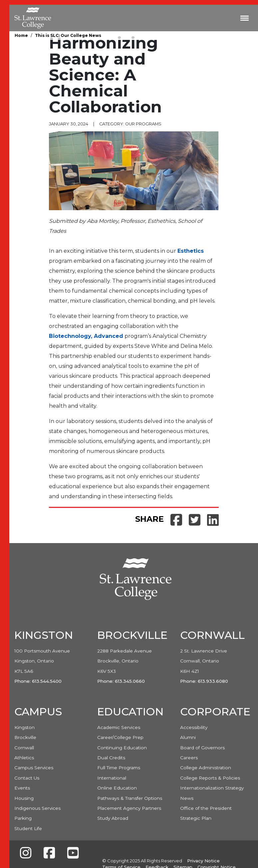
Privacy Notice (203, 861)
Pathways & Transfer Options (130, 798)
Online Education (117, 788)
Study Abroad (113, 818)
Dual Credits (111, 758)
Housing (24, 798)
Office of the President (206, 808)
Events (22, 788)
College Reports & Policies (210, 778)
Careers (189, 758)
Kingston (24, 727)
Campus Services (34, 768)
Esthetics (191, 251)
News (187, 798)
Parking (23, 818)
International (112, 778)
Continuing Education (122, 748)
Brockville (25, 737)
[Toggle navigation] (245, 18)
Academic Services (119, 727)
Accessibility (194, 727)
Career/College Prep (120, 737)
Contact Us (27, 778)
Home (21, 35)
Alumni (188, 737)
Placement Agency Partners (129, 808)
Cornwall (24, 748)
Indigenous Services (37, 808)
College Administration (206, 768)
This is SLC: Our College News (68, 35)
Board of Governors (202, 748)
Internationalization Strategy (212, 788)
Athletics (24, 758)
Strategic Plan (196, 818)
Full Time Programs (119, 768)
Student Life (28, 828)
